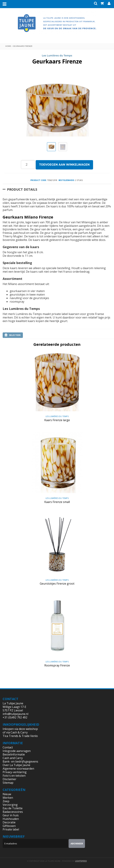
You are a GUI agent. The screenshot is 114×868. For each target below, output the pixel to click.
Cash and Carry (13, 758)
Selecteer (13, 335)
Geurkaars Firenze (23, 46)
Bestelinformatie (14, 754)
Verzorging (10, 805)
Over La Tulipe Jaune (16, 765)
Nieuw (7, 794)
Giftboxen (9, 826)
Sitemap (8, 783)
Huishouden (11, 819)
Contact (8, 747)
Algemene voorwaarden (18, 769)
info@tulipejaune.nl (15, 714)
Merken (8, 798)
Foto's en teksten (14, 776)
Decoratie (9, 822)
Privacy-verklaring (15, 772)
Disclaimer (9, 779)
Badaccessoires (13, 812)
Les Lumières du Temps (57, 56)
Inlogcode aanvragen (17, 751)
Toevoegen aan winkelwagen (64, 165)
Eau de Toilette (13, 808)
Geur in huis (11, 815)
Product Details (22, 189)
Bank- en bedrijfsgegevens (20, 761)
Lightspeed (81, 861)
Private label (11, 829)
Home (8, 46)
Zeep (6, 801)
